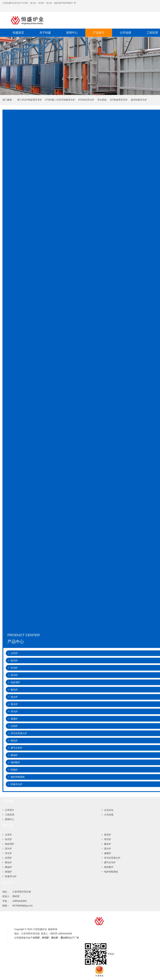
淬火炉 (7, 853)
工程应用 (8, 815)
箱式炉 (106, 835)
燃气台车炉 (109, 862)
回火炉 (7, 849)
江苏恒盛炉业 (60, 20)
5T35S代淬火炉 (86, 100)
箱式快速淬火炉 (139, 100)
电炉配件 (108, 867)
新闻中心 (72, 33)
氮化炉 (106, 844)
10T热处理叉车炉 (119, 100)
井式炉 (7, 839)
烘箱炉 (7, 872)
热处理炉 (8, 844)
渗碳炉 (106, 853)
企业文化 (108, 810)
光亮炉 (7, 858)
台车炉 (7, 835)
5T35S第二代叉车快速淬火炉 (60, 100)
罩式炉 (106, 839)
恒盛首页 (18, 33)
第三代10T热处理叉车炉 (30, 100)
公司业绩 (125, 33)
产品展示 (99, 33)
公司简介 (8, 810)
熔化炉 (7, 862)
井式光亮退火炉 (111, 858)
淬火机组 (102, 100)
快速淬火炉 (10, 876)
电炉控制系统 (110, 872)
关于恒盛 (45, 33)
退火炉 (106, 849)
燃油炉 (7, 867)
